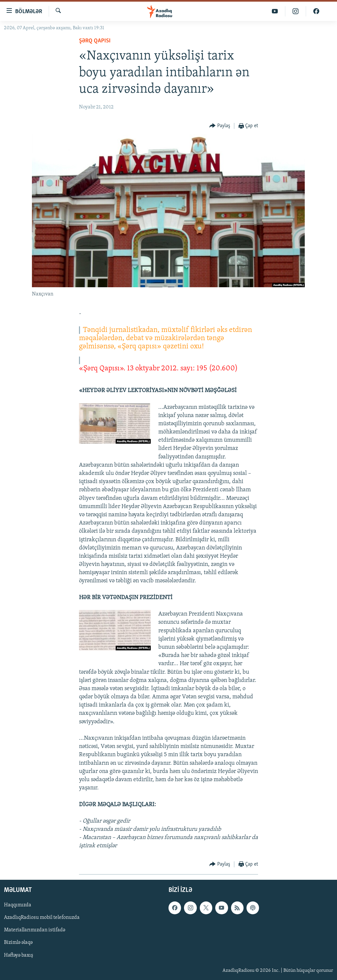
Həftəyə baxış (19, 955)
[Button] (220, 126)
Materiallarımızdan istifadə (35, 930)
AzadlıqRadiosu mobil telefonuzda (42, 918)
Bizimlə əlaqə (18, 943)
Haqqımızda (18, 905)
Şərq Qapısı (95, 41)
